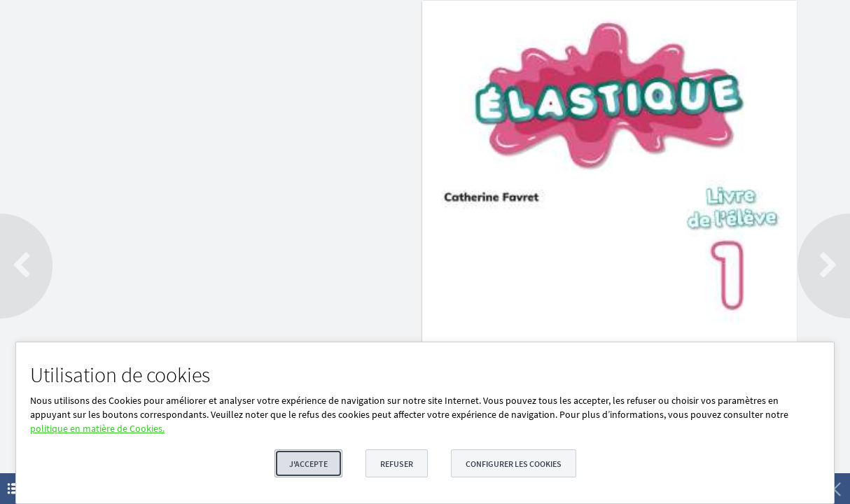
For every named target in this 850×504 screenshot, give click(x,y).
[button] (26, 266)
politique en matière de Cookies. (97, 428)
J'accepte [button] (308, 464)
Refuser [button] (397, 464)
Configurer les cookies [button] (514, 464)
